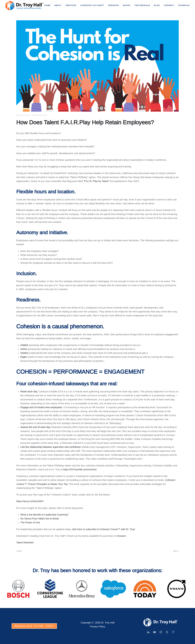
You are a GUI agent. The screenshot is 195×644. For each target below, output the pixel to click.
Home (47, 5)
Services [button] (71, 5)
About (58, 5)
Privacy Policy (97, 627)
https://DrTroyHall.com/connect (80, 469)
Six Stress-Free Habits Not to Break (40, 519)
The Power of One (30, 523)
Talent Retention (25, 543)
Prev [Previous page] (19, 551)
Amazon (121, 536)
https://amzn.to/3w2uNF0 (30, 501)
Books (127, 5)
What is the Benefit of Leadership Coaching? (44, 515)
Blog (157, 5)
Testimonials (142, 5)
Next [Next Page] (176, 551)
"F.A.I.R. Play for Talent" (96, 181)
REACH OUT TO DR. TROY (34, 626)
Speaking (114, 5)
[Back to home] (24, 5)
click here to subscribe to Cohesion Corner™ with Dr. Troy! (104, 529)
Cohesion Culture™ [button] (92, 5)
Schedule (184, 5)
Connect (169, 5)
